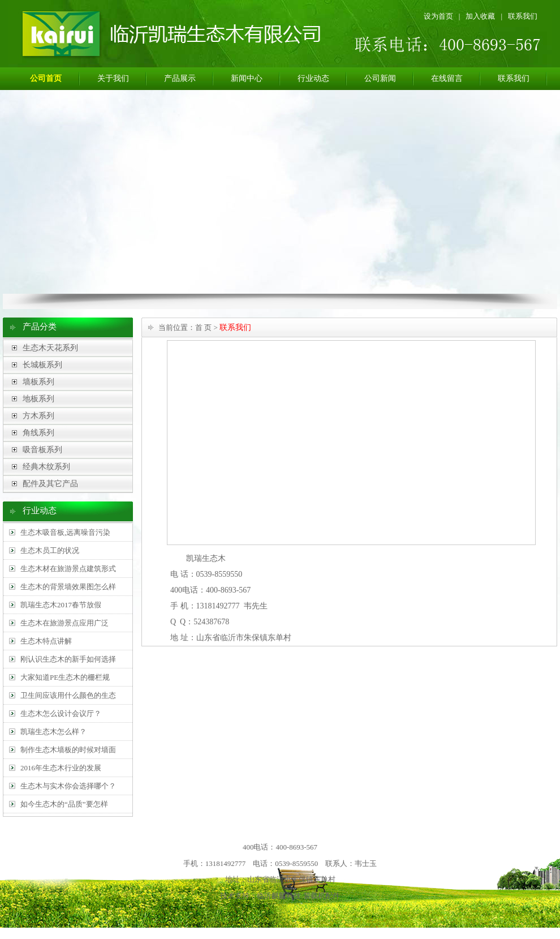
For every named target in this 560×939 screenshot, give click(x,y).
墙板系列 (38, 382)
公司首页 (46, 78)
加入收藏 (480, 16)
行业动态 (313, 78)
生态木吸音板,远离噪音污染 (65, 532)
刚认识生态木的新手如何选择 (68, 659)
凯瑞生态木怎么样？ (53, 732)
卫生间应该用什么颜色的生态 (68, 695)
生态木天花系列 (50, 348)
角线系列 (38, 433)
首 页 (203, 327)
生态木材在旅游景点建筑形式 (68, 569)
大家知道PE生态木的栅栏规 (65, 677)
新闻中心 (247, 78)
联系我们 (523, 16)
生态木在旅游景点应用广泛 (64, 623)
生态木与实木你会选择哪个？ (68, 786)
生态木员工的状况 (50, 550)
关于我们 (113, 78)
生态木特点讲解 (46, 641)
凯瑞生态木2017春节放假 (61, 605)
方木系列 (38, 416)
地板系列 (38, 399)
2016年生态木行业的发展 (61, 768)
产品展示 (180, 78)
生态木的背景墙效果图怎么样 (68, 587)
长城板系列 (42, 365)
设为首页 (438, 16)
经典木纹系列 (46, 467)
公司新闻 (380, 78)
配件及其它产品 (50, 484)
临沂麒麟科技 (279, 896)
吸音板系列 (42, 450)
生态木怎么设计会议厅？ (61, 713)
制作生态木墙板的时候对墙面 (68, 750)
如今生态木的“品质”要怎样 (64, 804)
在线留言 (447, 78)
